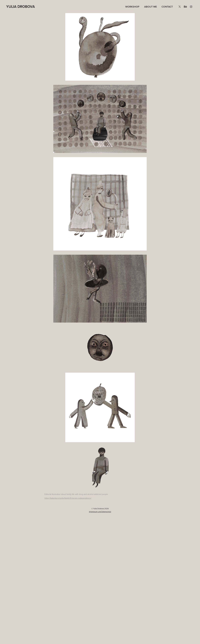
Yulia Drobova (21, 6)
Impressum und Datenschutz (100, 512)
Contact (167, 7)
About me (150, 7)
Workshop (132, 7)
